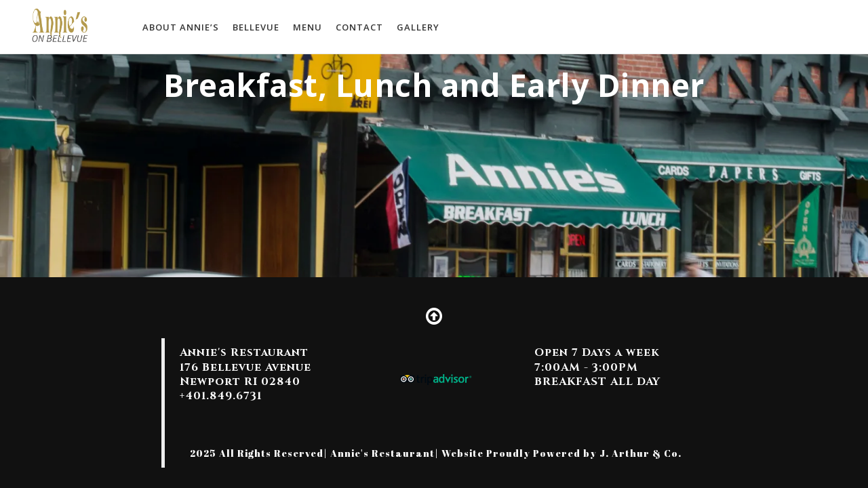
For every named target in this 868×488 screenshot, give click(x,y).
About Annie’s (181, 27)
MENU (308, 27)
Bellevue (256, 27)
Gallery (418, 27)
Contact (359, 27)
